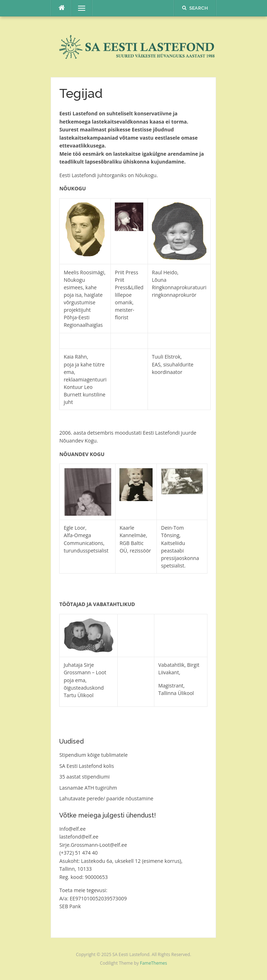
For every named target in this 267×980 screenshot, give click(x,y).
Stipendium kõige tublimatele (93, 755)
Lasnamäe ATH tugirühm (88, 788)
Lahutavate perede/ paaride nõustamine (106, 798)
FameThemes (154, 963)
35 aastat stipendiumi (84, 777)
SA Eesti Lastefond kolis (86, 766)
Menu (78, 8)
